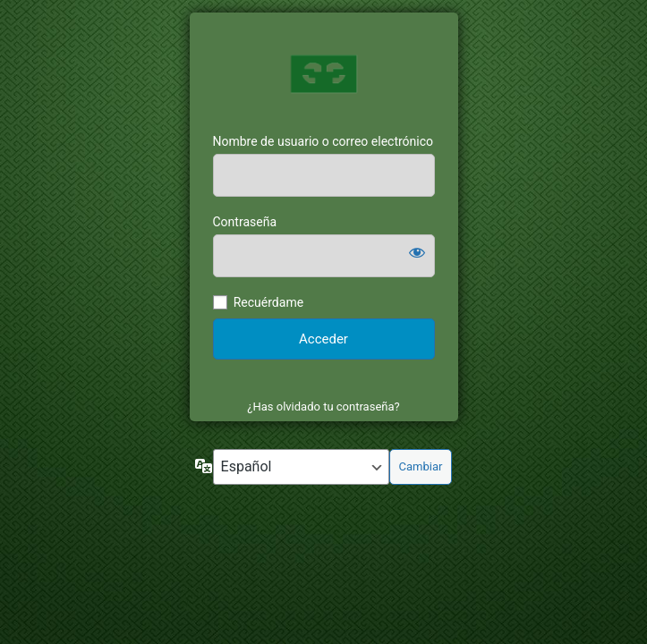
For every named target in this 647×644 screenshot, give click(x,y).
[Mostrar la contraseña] (417, 252)
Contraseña (245, 222)
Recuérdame (268, 302)
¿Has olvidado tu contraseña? (323, 407)
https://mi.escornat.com (324, 73)
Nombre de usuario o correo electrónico (323, 141)
